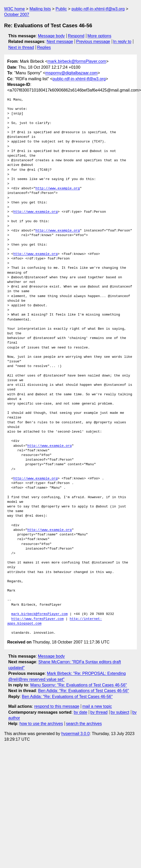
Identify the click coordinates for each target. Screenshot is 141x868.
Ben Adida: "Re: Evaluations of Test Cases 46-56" (84, 691)
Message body (51, 36)
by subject (120, 712)
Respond (76, 36)
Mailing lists (40, 9)
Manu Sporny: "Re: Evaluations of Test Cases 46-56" (79, 685)
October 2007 (17, 15)
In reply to (122, 42)
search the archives (84, 724)
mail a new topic (97, 706)
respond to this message (57, 706)
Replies (44, 47)
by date (80, 712)
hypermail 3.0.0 (75, 734)
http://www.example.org (58, 189)
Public (61, 9)
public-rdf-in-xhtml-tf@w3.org (98, 9)
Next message (60, 42)
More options (100, 36)
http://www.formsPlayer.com (38, 619)
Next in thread (21, 47)
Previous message (93, 42)
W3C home (14, 9)
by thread (99, 712)
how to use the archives (41, 724)
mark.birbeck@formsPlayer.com (77, 61)
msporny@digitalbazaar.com (72, 73)
